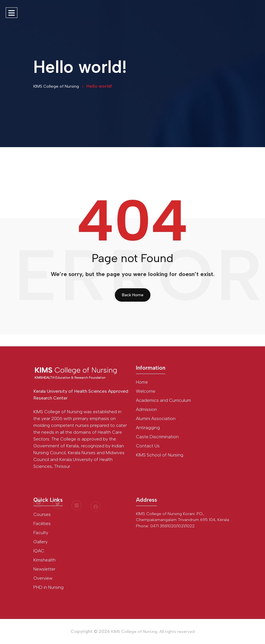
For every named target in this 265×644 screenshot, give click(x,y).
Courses (42, 514)
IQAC (39, 551)
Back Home (133, 295)
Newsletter (44, 569)
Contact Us (148, 446)
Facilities (42, 523)
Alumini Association (156, 418)
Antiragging (148, 428)
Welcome (146, 391)
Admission (146, 409)
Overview (43, 578)
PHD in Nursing (48, 587)
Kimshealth (44, 560)
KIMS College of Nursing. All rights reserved (153, 631)
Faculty (41, 533)
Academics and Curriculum (163, 400)
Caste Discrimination (157, 437)
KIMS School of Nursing (160, 455)
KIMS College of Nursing (56, 86)
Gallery (40, 542)
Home (142, 382)
